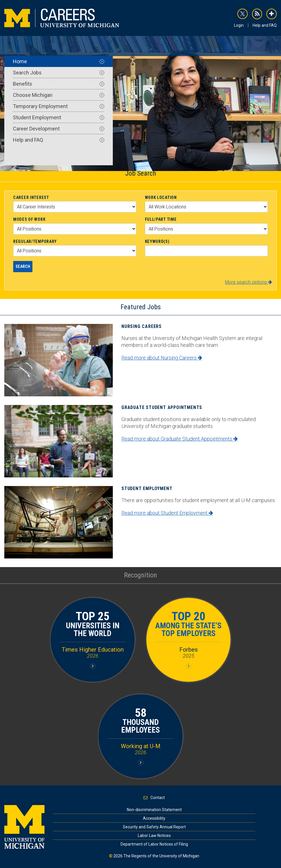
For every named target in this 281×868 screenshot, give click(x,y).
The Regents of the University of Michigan (161, 856)
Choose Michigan (59, 95)
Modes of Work (29, 219)
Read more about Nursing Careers (162, 358)
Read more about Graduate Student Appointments (180, 439)
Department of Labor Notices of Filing (154, 844)
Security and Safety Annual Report (154, 827)
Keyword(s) (157, 241)
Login (239, 25)
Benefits (59, 84)
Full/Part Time (161, 219)
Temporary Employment (59, 106)
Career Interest (31, 197)
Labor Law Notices (154, 836)
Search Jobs (59, 73)
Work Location (161, 197)
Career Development (59, 129)
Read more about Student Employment (167, 513)
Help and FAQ (265, 25)
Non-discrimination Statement (154, 810)
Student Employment (59, 117)
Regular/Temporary (35, 241)
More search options (249, 282)
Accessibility (154, 818)
